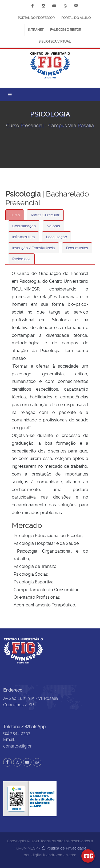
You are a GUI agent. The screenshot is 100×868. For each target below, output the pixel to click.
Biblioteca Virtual (55, 41)
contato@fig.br (17, 746)
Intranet (36, 30)
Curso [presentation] (15, 215)
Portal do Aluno (76, 18)
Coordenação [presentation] (24, 226)
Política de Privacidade (64, 848)
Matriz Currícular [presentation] (45, 215)
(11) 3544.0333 (17, 733)
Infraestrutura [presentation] (24, 237)
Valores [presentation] (53, 226)
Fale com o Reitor (66, 30)
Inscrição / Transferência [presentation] (34, 248)
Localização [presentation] (57, 237)
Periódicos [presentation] (21, 259)
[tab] (15, 215)
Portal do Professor (36, 18)
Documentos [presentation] (77, 248)
